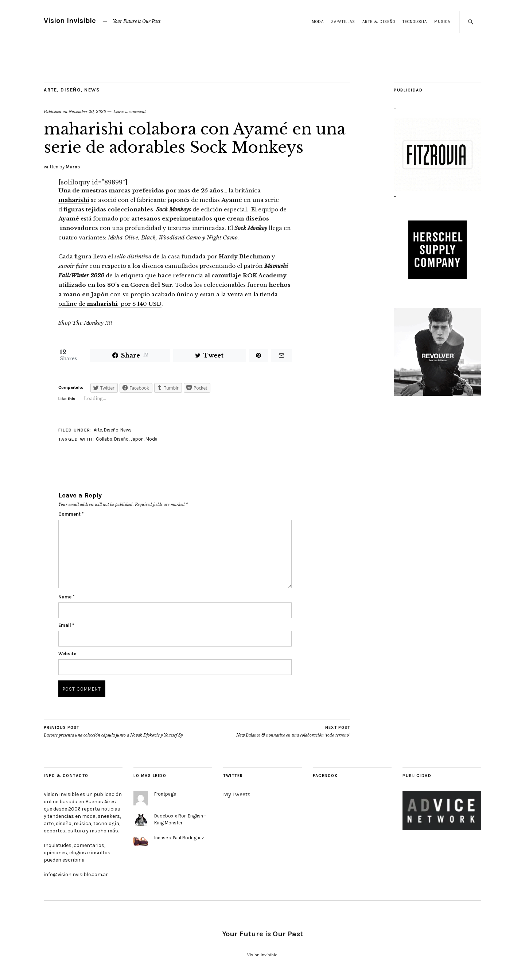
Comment (71, 514)
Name (66, 597)
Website (67, 654)
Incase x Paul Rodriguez (179, 838)
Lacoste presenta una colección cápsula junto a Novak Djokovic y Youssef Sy (113, 731)
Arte (50, 90)
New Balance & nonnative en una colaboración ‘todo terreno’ (293, 731)
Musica (442, 22)
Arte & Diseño (379, 22)
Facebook (325, 776)
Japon (137, 439)
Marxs (73, 167)
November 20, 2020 (87, 112)
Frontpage (165, 794)
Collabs (104, 439)
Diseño (71, 90)
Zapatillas (343, 22)
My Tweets (237, 794)
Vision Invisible (70, 21)
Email (66, 625)
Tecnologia (415, 22)
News (92, 90)
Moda (318, 22)
